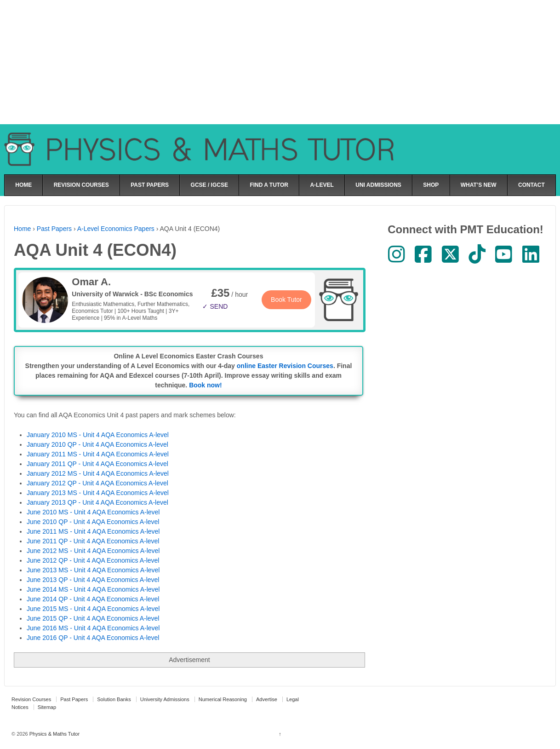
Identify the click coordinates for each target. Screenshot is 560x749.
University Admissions (165, 699)
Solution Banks (114, 699)
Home (22, 229)
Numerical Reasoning (223, 699)
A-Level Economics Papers (116, 229)
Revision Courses (31, 699)
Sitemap (47, 707)
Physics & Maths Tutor (54, 734)
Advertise (267, 699)
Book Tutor (286, 300)
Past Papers (54, 229)
